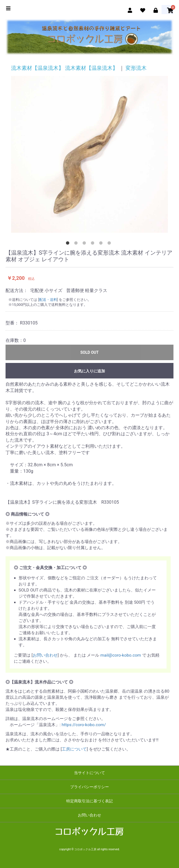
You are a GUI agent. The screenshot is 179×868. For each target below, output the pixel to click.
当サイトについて (89, 773)
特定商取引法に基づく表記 (89, 801)
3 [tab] (85, 244)
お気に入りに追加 (89, 371)
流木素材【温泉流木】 (37, 68)
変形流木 (136, 68)
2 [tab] (77, 244)
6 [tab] (110, 244)
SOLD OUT (89, 352)
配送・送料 (48, 300)
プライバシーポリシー (89, 787)
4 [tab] (94, 244)
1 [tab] (69, 244)
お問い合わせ (45, 655)
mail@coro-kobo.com (121, 655)
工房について (74, 749)
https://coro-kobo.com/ (84, 725)
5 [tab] (102, 244)
